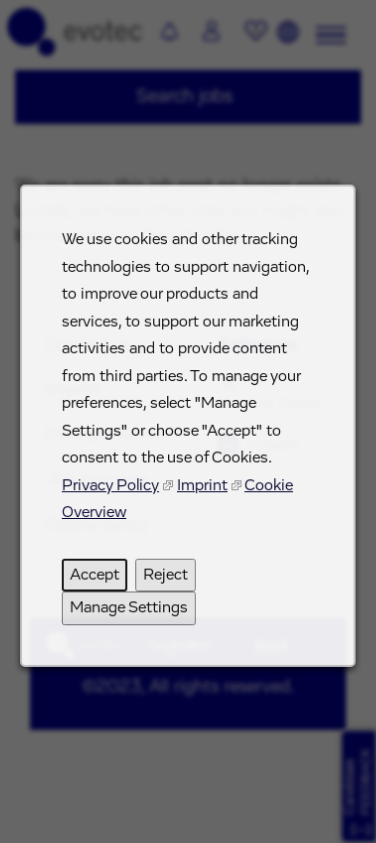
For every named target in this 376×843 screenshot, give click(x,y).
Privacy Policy (113, 499)
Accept (98, 585)
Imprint (201, 499)
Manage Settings (131, 617)
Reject (166, 585)
